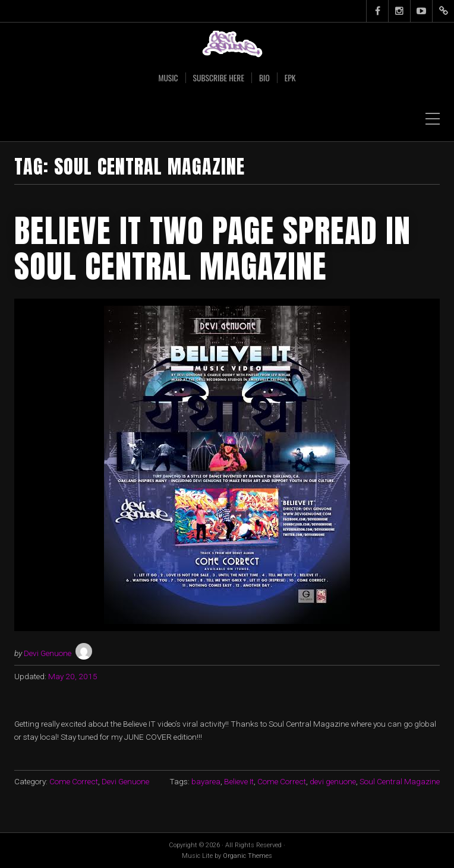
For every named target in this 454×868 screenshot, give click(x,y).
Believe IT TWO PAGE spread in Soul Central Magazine (212, 248)
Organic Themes (248, 856)
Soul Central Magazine (400, 781)
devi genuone (333, 781)
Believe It (239, 781)
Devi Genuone (48, 653)
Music (168, 78)
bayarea (206, 781)
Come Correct (74, 781)
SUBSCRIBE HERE (219, 78)
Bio (264, 78)
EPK (290, 78)
